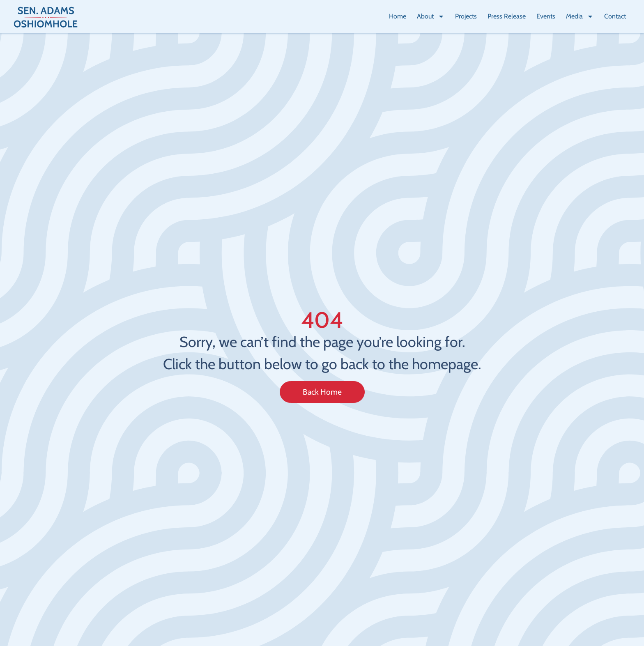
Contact (615, 16)
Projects (466, 16)
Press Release (507, 16)
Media (580, 16)
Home (398, 16)
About (431, 16)
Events (546, 16)
